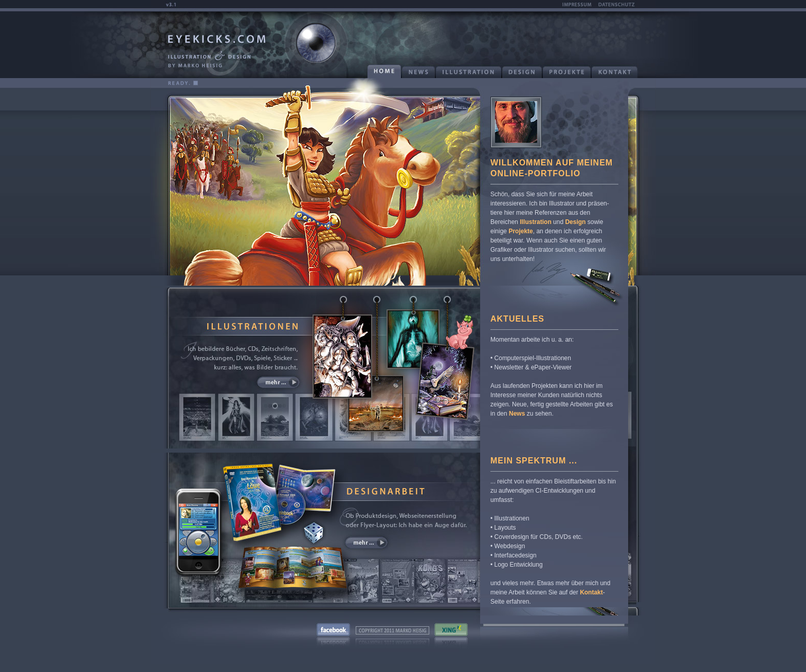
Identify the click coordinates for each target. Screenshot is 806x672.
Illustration (535, 222)
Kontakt (591, 592)
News (517, 414)
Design (575, 222)
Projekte (520, 231)
